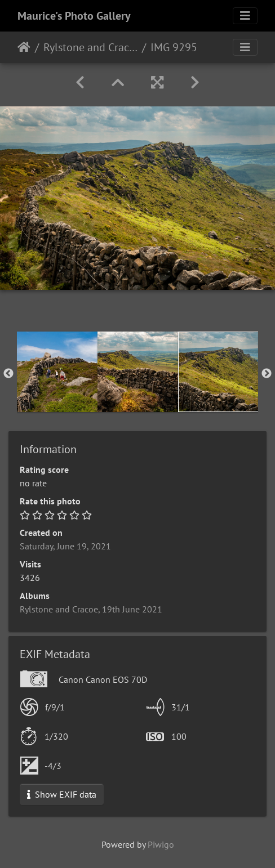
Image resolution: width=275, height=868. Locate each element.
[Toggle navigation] (245, 16)
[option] (57, 372)
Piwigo (161, 844)
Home (24, 47)
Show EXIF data (62, 794)
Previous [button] (8, 374)
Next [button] (267, 374)
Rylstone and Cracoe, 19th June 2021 (90, 47)
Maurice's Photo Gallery (74, 16)
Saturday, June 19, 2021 (65, 546)
